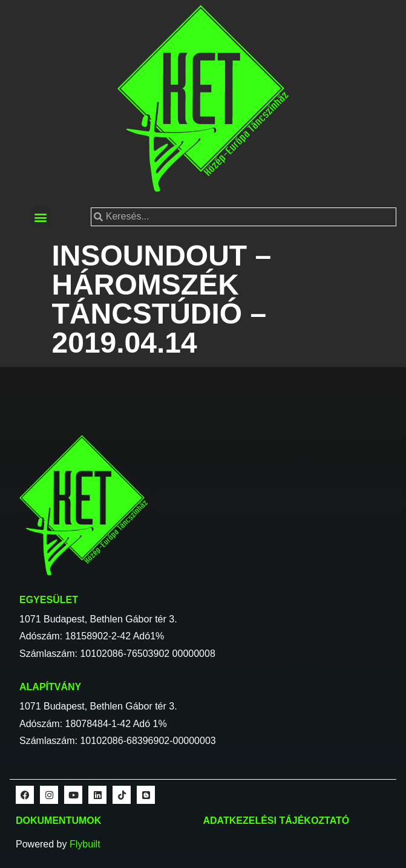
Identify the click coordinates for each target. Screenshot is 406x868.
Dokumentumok (58, 821)
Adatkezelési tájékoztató (277, 821)
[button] (41, 217)
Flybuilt (85, 844)
